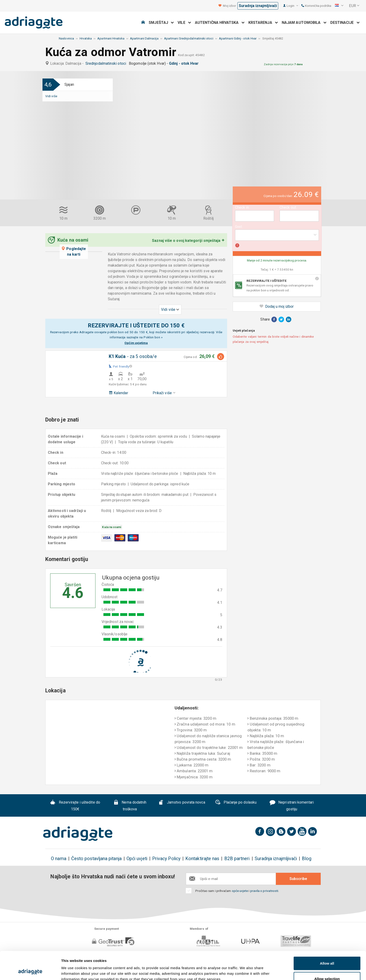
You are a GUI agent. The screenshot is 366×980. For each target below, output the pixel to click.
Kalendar (118, 393)
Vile (184, 23)
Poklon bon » (153, 337)
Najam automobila (304, 23)
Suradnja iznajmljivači (258, 6)
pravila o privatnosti (264, 891)
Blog (306, 859)
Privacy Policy (166, 859)
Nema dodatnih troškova (130, 806)
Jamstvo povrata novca (182, 803)
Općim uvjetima (136, 343)
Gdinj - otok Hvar (185, 63)
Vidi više (51, 96)
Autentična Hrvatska (220, 23)
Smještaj (161, 23)
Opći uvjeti (137, 859)
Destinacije (345, 23)
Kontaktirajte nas (202, 859)
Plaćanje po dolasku (236, 803)
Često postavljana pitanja (96, 859)
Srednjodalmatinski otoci (107, 63)
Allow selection (327, 952)
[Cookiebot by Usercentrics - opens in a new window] (30, 971)
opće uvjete (240, 891)
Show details (245, 968)
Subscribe (298, 879)
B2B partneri (237, 859)
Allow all (327, 937)
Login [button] (292, 6)
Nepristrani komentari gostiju (292, 806)
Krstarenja (263, 23)
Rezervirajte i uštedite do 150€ (75, 806)
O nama (58, 859)
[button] (339, 6)
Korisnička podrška (316, 6)
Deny (327, 967)
